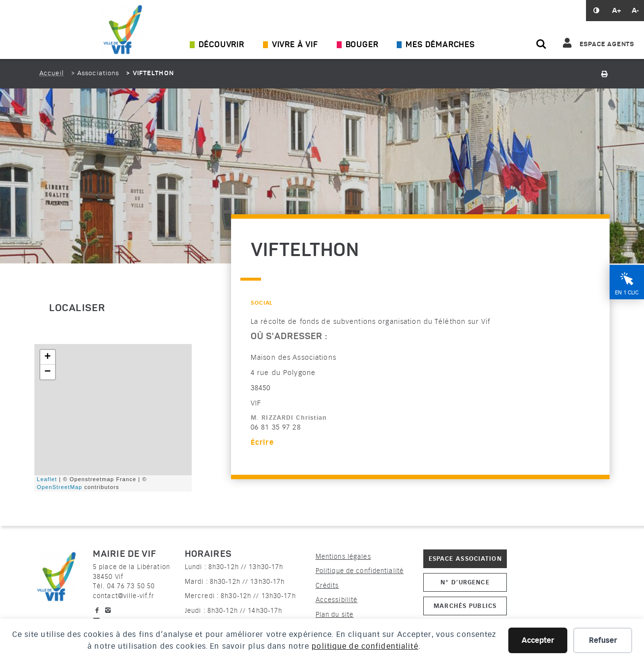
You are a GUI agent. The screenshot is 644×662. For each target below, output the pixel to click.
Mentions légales (343, 557)
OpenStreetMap (59, 487)
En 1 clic (627, 293)
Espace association (465, 559)
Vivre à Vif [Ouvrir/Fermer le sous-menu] (295, 45)
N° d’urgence (465, 582)
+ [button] (48, 357)
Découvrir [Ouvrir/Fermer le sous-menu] (221, 45)
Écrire (262, 443)
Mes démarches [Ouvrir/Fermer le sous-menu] (440, 45)
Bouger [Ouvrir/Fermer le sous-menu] (362, 45)
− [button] (48, 372)
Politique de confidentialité (360, 571)
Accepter (538, 640)
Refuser (603, 640)
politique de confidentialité (365, 646)
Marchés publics (465, 606)
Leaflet (47, 479)
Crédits (327, 586)
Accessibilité (337, 600)
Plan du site (335, 615)
